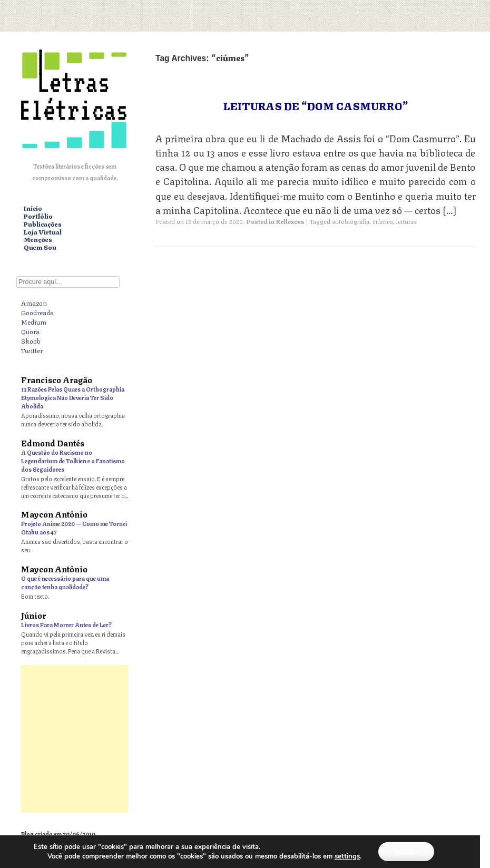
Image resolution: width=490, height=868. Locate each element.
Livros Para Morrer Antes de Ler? (66, 624)
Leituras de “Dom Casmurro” (316, 105)
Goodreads (37, 312)
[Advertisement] (245, 739)
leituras (406, 221)
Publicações (43, 224)
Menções (38, 240)
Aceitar (406, 851)
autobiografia (351, 221)
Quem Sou (40, 247)
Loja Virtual (43, 232)
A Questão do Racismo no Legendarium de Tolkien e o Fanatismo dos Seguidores (73, 460)
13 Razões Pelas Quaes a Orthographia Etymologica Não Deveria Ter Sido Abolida (73, 397)
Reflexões (290, 221)
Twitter (32, 350)
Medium (34, 321)
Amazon (34, 303)
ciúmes (383, 221)
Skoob (31, 340)
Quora (30, 331)
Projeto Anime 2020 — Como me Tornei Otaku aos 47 (74, 527)
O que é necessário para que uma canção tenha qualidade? (65, 582)
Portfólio (38, 216)
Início (33, 208)
